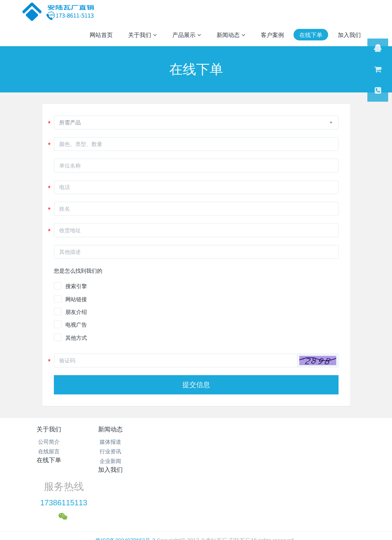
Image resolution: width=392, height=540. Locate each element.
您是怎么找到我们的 (78, 271)
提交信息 (196, 385)
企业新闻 (108, 461)
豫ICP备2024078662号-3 (125, 488)
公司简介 (49, 442)
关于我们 (49, 429)
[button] (318, 361)
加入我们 (225, 429)
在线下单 (167, 429)
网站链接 (76, 299)
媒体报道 (108, 442)
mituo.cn (244, 507)
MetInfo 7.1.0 (184, 507)
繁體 (196, 522)
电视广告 (76, 325)
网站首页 (101, 35)
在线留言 (49, 451)
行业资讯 (108, 451)
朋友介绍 (76, 312)
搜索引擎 (76, 286)
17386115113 (299, 451)
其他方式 (76, 338)
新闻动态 (108, 429)
